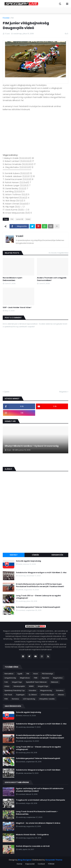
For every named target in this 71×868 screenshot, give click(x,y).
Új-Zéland (33, 695)
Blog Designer (25, 860)
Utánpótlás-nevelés (47, 699)
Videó (28, 219)
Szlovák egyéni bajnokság (28, 561)
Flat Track (8, 695)
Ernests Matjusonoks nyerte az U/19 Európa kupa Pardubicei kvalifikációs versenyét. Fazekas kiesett (40, 585)
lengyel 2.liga (43, 686)
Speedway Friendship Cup (15, 690)
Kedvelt (14, 555)
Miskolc (61, 695)
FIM (12, 18)
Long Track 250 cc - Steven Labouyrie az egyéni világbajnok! (38, 597)
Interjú (7, 686)
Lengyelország (10, 678)
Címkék (35, 555)
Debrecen (55, 682)
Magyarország (46, 690)
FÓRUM (51, 864)
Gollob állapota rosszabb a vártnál (33, 846)
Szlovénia (60, 690)
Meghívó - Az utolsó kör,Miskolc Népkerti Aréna (38, 823)
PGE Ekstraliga (47, 674)
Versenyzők (57, 555)
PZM (6, 699)
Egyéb (20, 674)
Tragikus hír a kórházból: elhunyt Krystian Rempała (40, 800)
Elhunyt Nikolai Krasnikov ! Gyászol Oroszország (32, 446)
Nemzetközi (9, 674)
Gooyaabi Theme (54, 860)
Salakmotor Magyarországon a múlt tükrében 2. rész (41, 573)
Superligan (20, 695)
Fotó (6, 682)
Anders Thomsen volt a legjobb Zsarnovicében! (52, 279)
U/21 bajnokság (29, 699)
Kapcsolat (30, 864)
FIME (36, 678)
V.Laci (19, 236)
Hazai (35, 674)
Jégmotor (45, 678)
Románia (15, 699)
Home (19, 864)
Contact (41, 864)
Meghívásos (25, 678)
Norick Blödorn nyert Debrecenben (12, 279)
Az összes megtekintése (58, 253)
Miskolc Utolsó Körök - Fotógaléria (32, 835)
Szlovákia (32, 690)
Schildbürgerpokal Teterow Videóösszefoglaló (38, 607)
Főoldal (6, 18)
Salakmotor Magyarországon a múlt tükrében (38, 770)
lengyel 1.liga (17, 682)
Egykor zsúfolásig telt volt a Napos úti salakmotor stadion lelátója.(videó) (40, 790)
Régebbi (63, 392)
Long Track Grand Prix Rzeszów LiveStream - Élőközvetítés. (37, 813)
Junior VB (19, 219)
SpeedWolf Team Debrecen (36, 682)
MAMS (31, 686)
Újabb (7, 392)
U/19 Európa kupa (47, 695)
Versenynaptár (19, 686)
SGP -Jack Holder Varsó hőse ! (17, 308)
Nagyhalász (58, 678)
